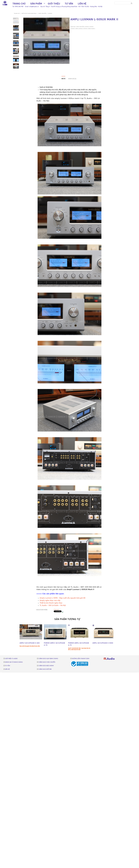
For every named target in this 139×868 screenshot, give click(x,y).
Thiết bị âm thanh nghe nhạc (29, 14)
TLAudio (109, 659)
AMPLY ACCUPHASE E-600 (30, 643)
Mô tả (63, 79)
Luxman (50, 14)
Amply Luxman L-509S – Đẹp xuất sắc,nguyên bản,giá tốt (63, 598)
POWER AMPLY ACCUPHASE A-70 (55, 644)
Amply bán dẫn (42, 14)
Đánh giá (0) (72, 79)
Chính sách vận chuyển (47, 662)
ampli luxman (79, 29)
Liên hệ (82, 4)
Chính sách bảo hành (46, 666)
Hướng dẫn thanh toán (81, 659)
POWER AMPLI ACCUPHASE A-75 (79, 644)
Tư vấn (69, 4)
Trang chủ (19, 4)
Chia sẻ (56, 610)
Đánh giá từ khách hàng (14, 662)
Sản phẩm (36, 4)
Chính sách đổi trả (45, 669)
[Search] (132, 3)
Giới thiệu (54, 4)
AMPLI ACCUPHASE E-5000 (103, 643)
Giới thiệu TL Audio (11, 659)
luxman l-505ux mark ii (89, 29)
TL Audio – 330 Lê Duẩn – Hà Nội (53, 605)
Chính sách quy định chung (48, 659)
